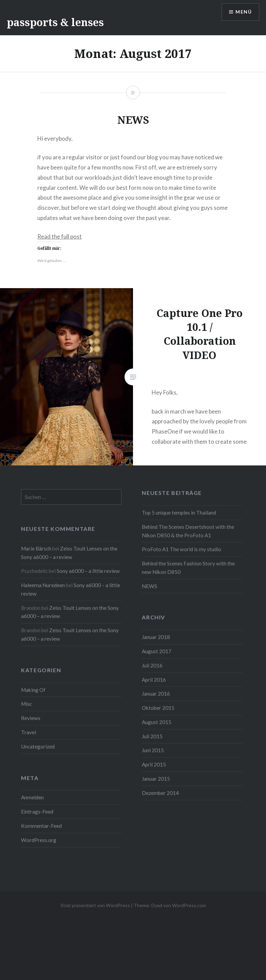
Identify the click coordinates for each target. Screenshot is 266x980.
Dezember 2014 (160, 793)
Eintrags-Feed (37, 812)
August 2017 (157, 651)
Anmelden (32, 797)
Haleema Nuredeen (43, 585)
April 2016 (154, 680)
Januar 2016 (156, 694)
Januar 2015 (156, 779)
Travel (28, 732)
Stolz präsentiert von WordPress (95, 905)
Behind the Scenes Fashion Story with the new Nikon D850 (188, 568)
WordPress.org (39, 840)
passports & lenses (55, 22)
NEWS (149, 586)
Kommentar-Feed (41, 826)
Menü (244, 12)
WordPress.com (189, 905)
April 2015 (154, 764)
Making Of (33, 690)
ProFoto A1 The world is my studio (182, 549)
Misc (26, 704)
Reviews (31, 718)
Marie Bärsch (36, 548)
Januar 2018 (156, 637)
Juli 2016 (152, 665)
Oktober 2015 (158, 708)
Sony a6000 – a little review (88, 571)
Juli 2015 (152, 736)
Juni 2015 (153, 750)
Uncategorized (38, 746)
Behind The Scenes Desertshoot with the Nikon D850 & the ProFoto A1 (188, 531)
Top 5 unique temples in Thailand (179, 513)
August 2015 (157, 722)
